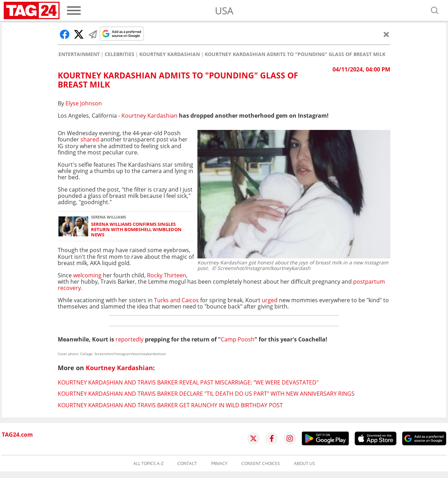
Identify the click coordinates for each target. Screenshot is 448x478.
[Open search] (435, 11)
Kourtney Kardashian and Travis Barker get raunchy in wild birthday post (170, 405)
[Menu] (74, 11)
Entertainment (79, 54)
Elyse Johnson (84, 103)
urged (270, 300)
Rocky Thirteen (167, 275)
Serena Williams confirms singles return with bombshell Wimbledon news (136, 230)
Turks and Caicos (177, 300)
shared (90, 139)
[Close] (386, 34)
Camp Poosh (238, 339)
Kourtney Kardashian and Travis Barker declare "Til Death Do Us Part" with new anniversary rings (206, 394)
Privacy (219, 464)
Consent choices (261, 464)
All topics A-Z (148, 464)
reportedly (129, 339)
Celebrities (120, 54)
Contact (187, 464)
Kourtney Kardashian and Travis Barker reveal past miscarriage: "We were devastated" (188, 382)
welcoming (87, 275)
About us (304, 464)
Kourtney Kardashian (170, 54)
